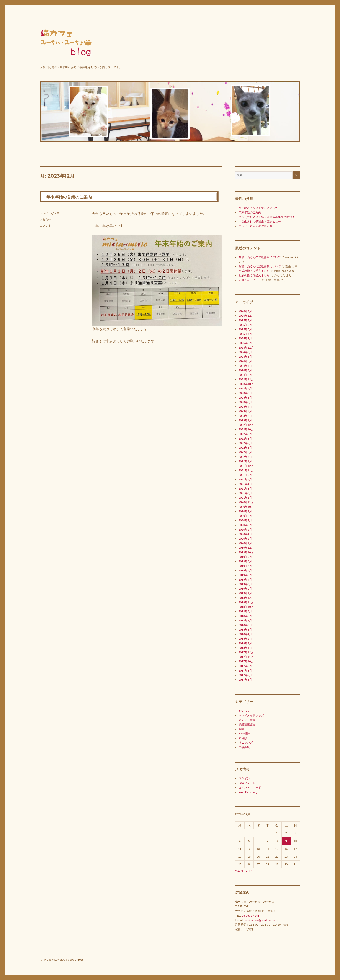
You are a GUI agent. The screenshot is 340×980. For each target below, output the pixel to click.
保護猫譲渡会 (247, 724)
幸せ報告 (244, 734)
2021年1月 (245, 498)
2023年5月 (245, 402)
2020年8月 (245, 516)
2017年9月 (245, 666)
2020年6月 (245, 525)
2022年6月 (245, 448)
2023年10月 (246, 384)
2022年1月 (245, 461)
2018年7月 (245, 621)
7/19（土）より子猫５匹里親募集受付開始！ (267, 217)
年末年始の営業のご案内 (69, 197)
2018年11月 (246, 602)
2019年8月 (245, 561)
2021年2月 (245, 493)
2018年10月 (246, 607)
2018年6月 (245, 625)
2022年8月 (245, 439)
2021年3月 (245, 489)
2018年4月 (245, 634)
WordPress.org (248, 792)
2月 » (249, 871)
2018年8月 (245, 616)
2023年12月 (246, 379)
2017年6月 (245, 680)
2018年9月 (245, 611)
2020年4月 (245, 534)
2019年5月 (245, 575)
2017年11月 (246, 657)
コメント (46, 226)
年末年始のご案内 (250, 212)
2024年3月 (245, 370)
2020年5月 (245, 530)
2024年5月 (245, 361)
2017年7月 (245, 675)
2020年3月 (245, 539)
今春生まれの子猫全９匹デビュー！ (261, 221)
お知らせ (46, 219)
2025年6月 (245, 325)
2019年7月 (245, 566)
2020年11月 (246, 502)
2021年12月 (246, 466)
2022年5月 (245, 452)
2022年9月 (245, 434)
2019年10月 (246, 552)
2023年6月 (245, 398)
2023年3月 (245, 411)
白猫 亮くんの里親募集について (260, 257)
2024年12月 (246, 348)
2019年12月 (246, 548)
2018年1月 (245, 648)
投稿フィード (247, 783)
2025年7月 (245, 320)
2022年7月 (245, 443)
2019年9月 (245, 557)
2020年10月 (246, 507)
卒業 (241, 729)
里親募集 (244, 747)
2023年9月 (245, 389)
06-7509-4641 (251, 916)
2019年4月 (245, 580)
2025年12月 (246, 316)
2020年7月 (245, 520)
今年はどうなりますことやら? (258, 208)
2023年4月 (245, 407)
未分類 (243, 738)
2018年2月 (245, 643)
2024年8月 (245, 352)
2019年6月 (245, 570)
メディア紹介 (247, 720)
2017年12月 (246, 652)
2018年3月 (245, 639)
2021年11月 (246, 470)
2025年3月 (245, 338)
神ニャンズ (246, 743)
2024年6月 (245, 357)
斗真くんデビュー (250, 280)
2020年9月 (245, 511)
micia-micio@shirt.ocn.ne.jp (262, 920)
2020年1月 (245, 543)
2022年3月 (245, 457)
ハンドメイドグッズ (251, 715)
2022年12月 (246, 425)
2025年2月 (245, 343)
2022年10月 (246, 429)
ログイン (244, 778)
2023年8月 (245, 393)
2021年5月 (245, 479)
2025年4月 (245, 334)
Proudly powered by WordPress (64, 960)
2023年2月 (245, 416)
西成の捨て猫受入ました (254, 271)
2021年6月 (245, 475)
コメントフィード (250, 788)
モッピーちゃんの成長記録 (255, 226)
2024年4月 (245, 366)
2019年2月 (245, 589)
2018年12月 (246, 598)
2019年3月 (245, 584)
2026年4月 (245, 311)
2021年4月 (245, 484)
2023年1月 (245, 420)
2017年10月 (246, 661)
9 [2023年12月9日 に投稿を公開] (286, 841)
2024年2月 (245, 375)
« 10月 (239, 871)
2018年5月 (245, 630)
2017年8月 (245, 671)
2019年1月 (245, 593)
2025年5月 (245, 329)
